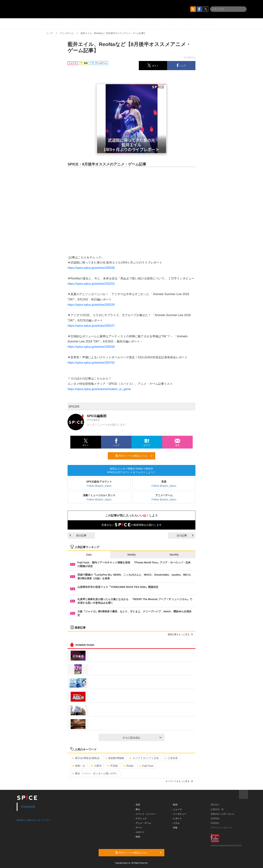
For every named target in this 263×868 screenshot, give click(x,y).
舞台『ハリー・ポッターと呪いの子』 (95, 773)
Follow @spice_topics (99, 486)
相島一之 (79, 766)
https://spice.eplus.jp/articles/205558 (91, 268)
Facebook (28, 807)
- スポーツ (139, 832)
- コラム (176, 823)
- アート (138, 828)
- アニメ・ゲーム (143, 823)
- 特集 (175, 828)
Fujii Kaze (146, 766)
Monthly (174, 555)
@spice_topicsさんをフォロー (34, 820)
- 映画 (137, 837)
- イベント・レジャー (145, 814)
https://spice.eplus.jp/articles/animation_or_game (99, 389)
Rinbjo (128, 766)
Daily (89, 555)
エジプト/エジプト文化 (144, 758)
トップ (49, 33)
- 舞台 (137, 809)
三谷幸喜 (171, 758)
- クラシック (141, 819)
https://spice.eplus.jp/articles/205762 (91, 363)
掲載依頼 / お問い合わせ (222, 814)
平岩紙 (112, 766)
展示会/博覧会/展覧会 (86, 758)
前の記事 (78, 535)
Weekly (131, 555)
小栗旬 (96, 766)
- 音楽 (137, 805)
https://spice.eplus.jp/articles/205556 (91, 347)
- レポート (177, 819)
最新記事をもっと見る (180, 634)
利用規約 (215, 823)
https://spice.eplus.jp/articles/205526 (91, 305)
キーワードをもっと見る (179, 781)
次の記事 (185, 535)
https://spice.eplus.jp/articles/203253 (91, 284)
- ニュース (177, 809)
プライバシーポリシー (222, 828)
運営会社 (215, 805)
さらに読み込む (142, 738)
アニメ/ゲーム (67, 33)
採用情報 (215, 819)
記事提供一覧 (217, 809)
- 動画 (175, 805)
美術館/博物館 (115, 758)
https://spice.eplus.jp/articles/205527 (91, 326)
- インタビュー (179, 814)
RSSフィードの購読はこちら (134, 456)
